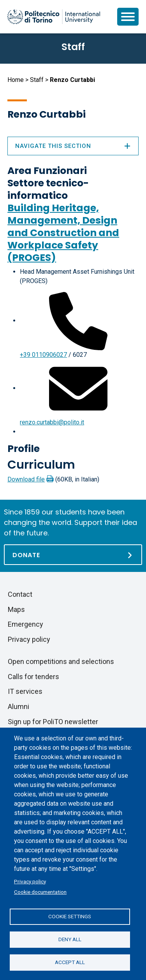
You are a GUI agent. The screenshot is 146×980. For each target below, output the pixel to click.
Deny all (70, 939)
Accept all (70, 962)
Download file (26, 479)
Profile (24, 449)
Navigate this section (73, 146)
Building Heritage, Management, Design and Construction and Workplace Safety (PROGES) (63, 233)
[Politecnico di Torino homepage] (54, 17)
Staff (37, 80)
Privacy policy (30, 881)
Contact (20, 594)
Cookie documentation (40, 892)
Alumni (18, 706)
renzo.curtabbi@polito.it (52, 422)
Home (16, 80)
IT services (25, 691)
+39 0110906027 (43, 355)
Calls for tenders (33, 677)
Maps (16, 609)
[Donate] (73, 555)
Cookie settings (70, 916)
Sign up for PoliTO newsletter (53, 722)
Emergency (26, 624)
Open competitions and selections (61, 661)
